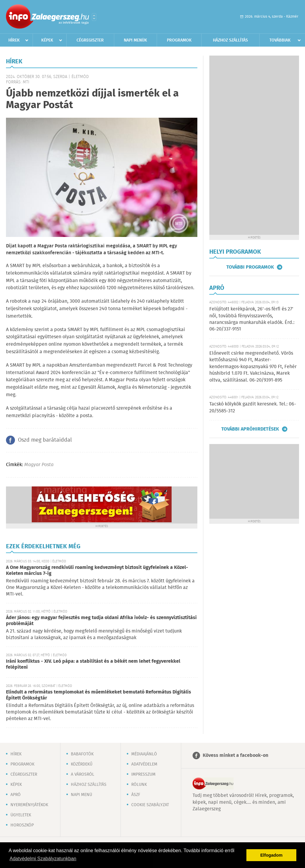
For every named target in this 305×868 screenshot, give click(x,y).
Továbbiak (280, 40)
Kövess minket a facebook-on (235, 756)
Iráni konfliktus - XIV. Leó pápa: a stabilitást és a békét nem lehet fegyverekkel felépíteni (93, 664)
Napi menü (81, 795)
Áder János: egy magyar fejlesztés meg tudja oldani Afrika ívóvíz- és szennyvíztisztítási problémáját (101, 621)
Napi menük (135, 40)
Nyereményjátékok (29, 805)
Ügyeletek (21, 815)
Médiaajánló (144, 754)
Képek (47, 40)
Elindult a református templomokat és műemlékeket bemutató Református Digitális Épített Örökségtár (99, 695)
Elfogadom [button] (272, 855)
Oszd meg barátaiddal (45, 440)
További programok (250, 267)
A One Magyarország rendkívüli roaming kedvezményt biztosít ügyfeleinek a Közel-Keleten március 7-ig (97, 571)
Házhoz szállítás (230, 40)
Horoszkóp (22, 825)
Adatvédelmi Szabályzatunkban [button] (43, 859)
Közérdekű (82, 764)
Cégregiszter (90, 40)
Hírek (14, 40)
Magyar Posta (39, 465)
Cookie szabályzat (150, 805)
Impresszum (143, 774)
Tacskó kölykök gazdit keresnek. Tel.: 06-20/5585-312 (253, 407)
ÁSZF (136, 795)
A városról (83, 774)
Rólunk (139, 785)
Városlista (94, 17)
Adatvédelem (144, 764)
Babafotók (82, 754)
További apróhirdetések (250, 429)
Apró (16, 795)
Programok (179, 40)
